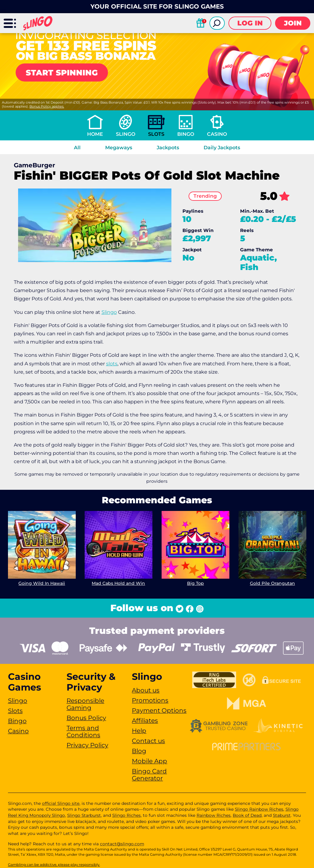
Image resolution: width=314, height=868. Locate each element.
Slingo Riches (126, 815)
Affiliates (145, 721)
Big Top (195, 583)
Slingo (126, 134)
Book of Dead (247, 815)
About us (146, 690)
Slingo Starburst (84, 815)
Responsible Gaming (85, 704)
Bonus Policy (86, 718)
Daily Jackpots (222, 148)
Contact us (148, 741)
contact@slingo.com (122, 844)
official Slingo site (61, 803)
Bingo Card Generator (149, 775)
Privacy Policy (87, 745)
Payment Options (159, 710)
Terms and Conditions (83, 731)
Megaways (119, 148)
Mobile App (149, 761)
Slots (156, 134)
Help (139, 731)
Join (293, 23)
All (77, 148)
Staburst (282, 815)
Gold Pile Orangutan (272, 583)
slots (112, 364)
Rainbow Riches (214, 815)
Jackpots (168, 148)
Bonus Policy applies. (47, 106)
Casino (217, 134)
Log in (250, 23)
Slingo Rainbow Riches (259, 809)
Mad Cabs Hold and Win (119, 583)
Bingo (186, 134)
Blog (139, 751)
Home (95, 134)
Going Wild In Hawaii (42, 583)
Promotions (150, 700)
